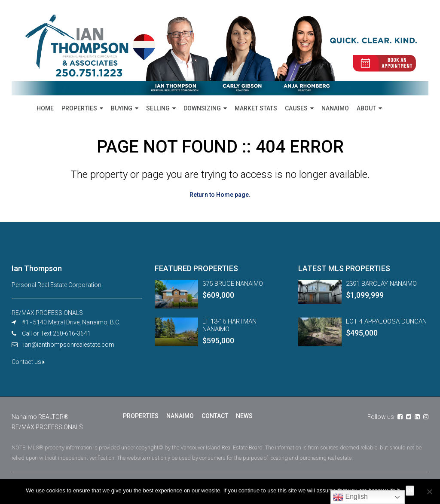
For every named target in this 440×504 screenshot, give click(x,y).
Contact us (28, 362)
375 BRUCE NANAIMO (233, 284)
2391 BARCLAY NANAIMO (381, 284)
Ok (410, 490)
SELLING (158, 108)
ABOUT (366, 108)
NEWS (244, 416)
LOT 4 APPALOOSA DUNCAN (386, 321)
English (350, 497)
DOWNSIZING (202, 108)
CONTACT (215, 416)
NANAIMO (335, 108)
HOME (45, 108)
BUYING (122, 108)
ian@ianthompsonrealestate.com (69, 345)
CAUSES (296, 108)
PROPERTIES (79, 108)
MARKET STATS (256, 108)
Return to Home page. (220, 195)
